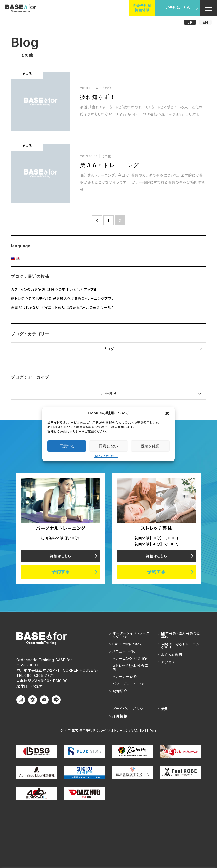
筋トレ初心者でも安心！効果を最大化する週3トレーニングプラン (63, 298)
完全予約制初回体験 (142, 8)
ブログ (108, 349)
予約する (61, 572)
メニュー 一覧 (124, 652)
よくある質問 (172, 655)
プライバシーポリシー (130, 709)
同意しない (108, 446)
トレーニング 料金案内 (131, 659)
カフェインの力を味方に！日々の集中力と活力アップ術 (54, 289)
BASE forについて (128, 644)
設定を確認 (150, 446)
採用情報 (120, 716)
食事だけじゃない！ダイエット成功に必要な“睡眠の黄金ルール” (62, 308)
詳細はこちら (61, 556)
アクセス (168, 662)
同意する (67, 446)
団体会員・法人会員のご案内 (181, 635)
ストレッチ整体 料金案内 (130, 668)
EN (205, 22)
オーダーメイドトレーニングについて (131, 635)
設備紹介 (120, 691)
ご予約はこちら (178, 8)
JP (190, 22)
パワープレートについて (131, 684)
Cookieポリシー (106, 456)
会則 (165, 709)
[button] (167, 413)
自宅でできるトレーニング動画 (180, 646)
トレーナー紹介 (125, 677)
